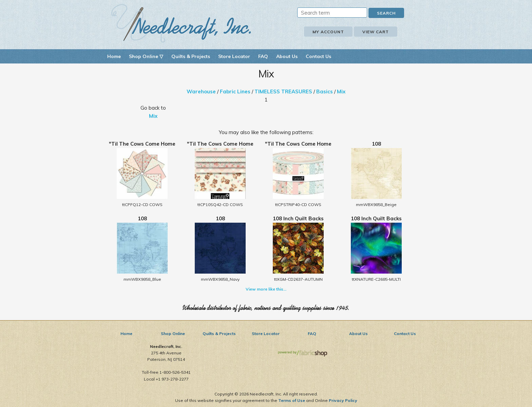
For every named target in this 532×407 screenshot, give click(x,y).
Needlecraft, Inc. (181, 23)
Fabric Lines (235, 91)
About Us (287, 56)
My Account (328, 32)
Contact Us (318, 56)
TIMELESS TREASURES (283, 91)
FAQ (263, 56)
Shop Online (173, 334)
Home (114, 56)
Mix (341, 91)
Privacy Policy (343, 400)
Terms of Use (292, 400)
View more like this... (266, 289)
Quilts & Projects (191, 56)
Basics (325, 91)
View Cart (376, 32)
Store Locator (234, 56)
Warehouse (201, 91)
